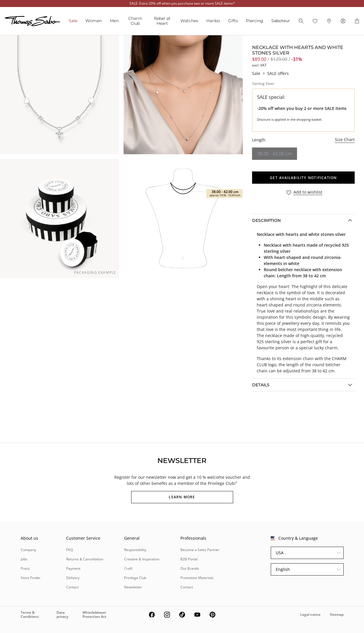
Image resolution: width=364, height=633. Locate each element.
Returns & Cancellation (85, 559)
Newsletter (133, 587)
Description (266, 220)
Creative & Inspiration (142, 559)
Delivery (73, 578)
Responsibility (135, 550)
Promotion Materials (197, 578)
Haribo (213, 21)
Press (25, 568)
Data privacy (62, 614)
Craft (128, 568)
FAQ (70, 550)
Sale (73, 21)
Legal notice (310, 614)
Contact (72, 587)
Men (114, 21)
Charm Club (135, 21)
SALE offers (278, 73)
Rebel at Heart (162, 21)
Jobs (24, 559)
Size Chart (345, 140)
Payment (73, 568)
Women (94, 21)
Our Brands (190, 568)
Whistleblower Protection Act (94, 614)
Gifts (233, 21)
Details (261, 385)
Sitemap (337, 614)
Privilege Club (135, 578)
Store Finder (31, 578)
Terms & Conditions (30, 614)
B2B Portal (189, 559)
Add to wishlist (308, 192)
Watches (189, 21)
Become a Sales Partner (200, 550)
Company (28, 550)
